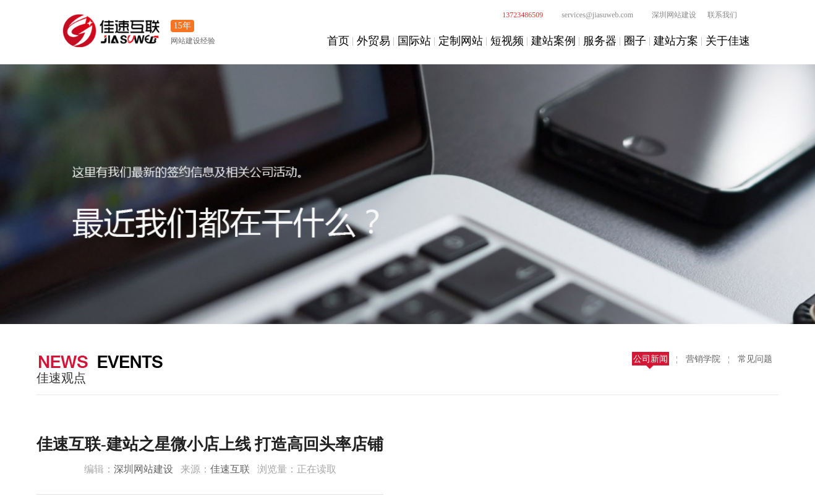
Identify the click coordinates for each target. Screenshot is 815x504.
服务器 (600, 41)
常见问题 (755, 359)
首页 (338, 41)
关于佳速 (728, 41)
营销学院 (703, 359)
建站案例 (553, 41)
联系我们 (722, 15)
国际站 (414, 41)
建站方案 (676, 41)
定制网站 (461, 41)
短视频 (507, 41)
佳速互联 (230, 469)
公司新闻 (651, 359)
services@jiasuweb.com (591, 15)
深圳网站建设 (667, 15)
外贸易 (373, 41)
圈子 (635, 41)
